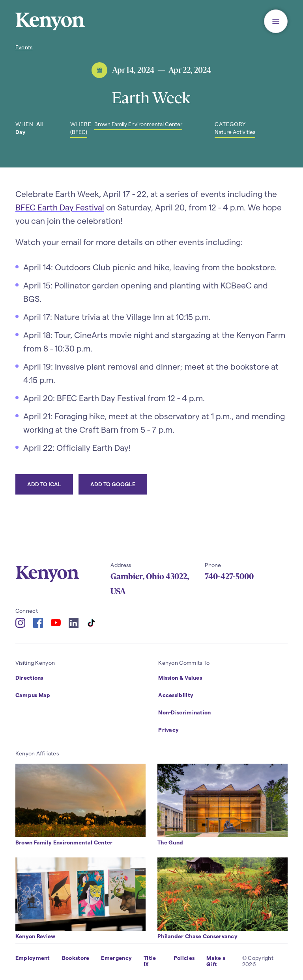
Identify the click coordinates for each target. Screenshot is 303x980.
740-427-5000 (229, 576)
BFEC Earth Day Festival (60, 207)
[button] (276, 21)
